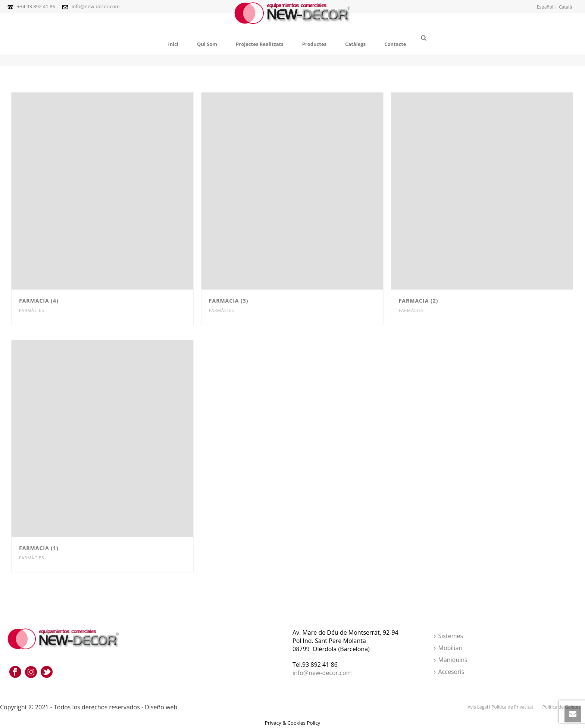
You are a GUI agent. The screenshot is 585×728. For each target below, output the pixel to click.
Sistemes (449, 636)
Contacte (395, 44)
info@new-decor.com (96, 6)
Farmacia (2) (419, 301)
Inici (173, 44)
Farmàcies (32, 310)
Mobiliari (448, 648)
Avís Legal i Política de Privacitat (500, 707)
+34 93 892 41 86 (36, 6)
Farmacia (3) (229, 301)
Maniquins (451, 660)
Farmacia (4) (39, 301)
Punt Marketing (202, 707)
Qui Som (207, 44)
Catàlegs (355, 44)
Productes (314, 44)
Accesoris (449, 672)
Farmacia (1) (39, 548)
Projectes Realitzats (260, 44)
